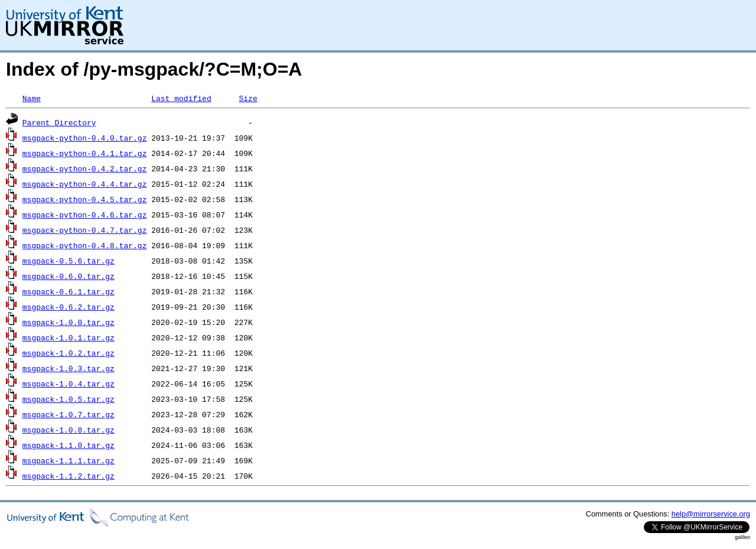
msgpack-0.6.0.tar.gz (69, 276)
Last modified (181, 98)
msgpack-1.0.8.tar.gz (69, 430)
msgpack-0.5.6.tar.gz (69, 261)
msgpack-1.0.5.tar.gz (69, 399)
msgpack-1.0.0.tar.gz (69, 322)
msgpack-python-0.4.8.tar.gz (85, 245)
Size (248, 98)
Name (32, 98)
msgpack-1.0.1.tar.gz (69, 337)
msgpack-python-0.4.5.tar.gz (85, 199)
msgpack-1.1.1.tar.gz (69, 460)
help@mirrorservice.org (711, 514)
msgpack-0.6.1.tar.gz (69, 291)
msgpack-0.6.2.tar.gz (69, 307)
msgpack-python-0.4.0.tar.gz (85, 138)
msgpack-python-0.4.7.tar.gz (85, 230)
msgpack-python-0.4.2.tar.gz (85, 168)
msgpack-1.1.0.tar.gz (69, 445)
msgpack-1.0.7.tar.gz (69, 414)
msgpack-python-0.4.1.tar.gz (85, 153)
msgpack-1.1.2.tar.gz (69, 476)
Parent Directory (59, 122)
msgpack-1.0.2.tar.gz (69, 353)
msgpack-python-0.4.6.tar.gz (85, 215)
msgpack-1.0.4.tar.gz (69, 384)
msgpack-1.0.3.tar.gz (69, 368)
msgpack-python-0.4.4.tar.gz (85, 184)
